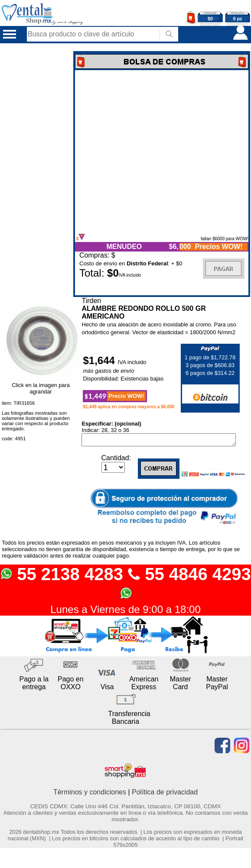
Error (162, 152)
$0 (210, 19)
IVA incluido (132, 362)
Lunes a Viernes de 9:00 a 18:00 (125, 611)
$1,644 (100, 360)
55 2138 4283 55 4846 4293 (125, 584)
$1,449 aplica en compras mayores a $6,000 (129, 407)
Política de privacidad (165, 794)
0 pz (238, 19)
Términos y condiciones (90, 794)
